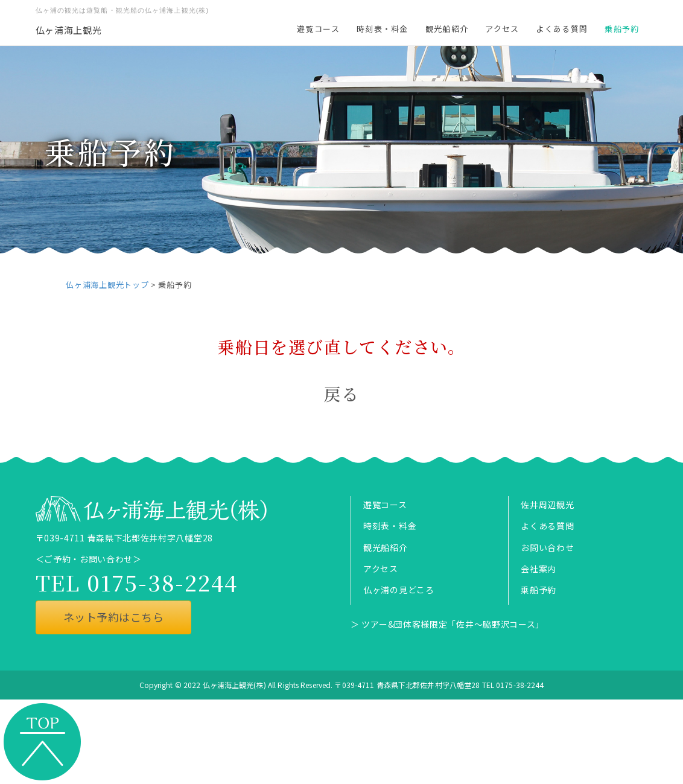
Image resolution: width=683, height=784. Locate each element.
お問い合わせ (547, 547)
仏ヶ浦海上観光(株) (234, 685)
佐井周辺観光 (547, 505)
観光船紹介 (447, 29)
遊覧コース (318, 29)
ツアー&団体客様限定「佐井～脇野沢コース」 (453, 624)
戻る (342, 394)
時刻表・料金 (383, 29)
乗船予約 (622, 29)
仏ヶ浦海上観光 (69, 30)
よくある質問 (562, 29)
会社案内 (538, 569)
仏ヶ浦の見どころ (399, 590)
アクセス (502, 29)
